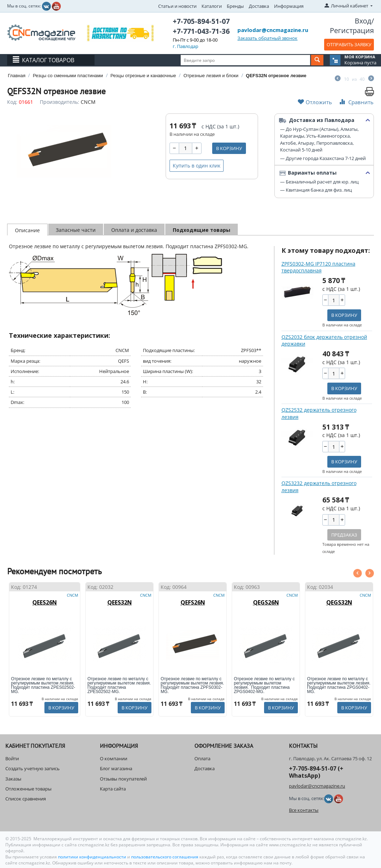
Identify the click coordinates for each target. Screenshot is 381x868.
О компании (114, 758)
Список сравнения (26, 799)
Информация (289, 6)
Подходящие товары (202, 230)
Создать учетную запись (33, 768)
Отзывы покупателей (123, 779)
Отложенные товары (28, 789)
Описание (27, 230)
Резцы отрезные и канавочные (143, 76)
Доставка (259, 6)
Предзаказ (344, 535)
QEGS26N (266, 602)
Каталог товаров (48, 60)
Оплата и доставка (134, 230)
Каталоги (212, 6)
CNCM (88, 102)
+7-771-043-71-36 (201, 31)
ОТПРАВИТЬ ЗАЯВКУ (349, 44)
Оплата (202, 758)
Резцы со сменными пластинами (68, 76)
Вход (363, 21)
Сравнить (356, 102)
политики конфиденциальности (93, 857)
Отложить (315, 102)
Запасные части (76, 230)
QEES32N (120, 602)
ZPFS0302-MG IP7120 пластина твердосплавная (318, 267)
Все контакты (304, 810)
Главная (17, 76)
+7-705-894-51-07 (201, 21)
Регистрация (352, 30)
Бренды (235, 6)
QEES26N (45, 602)
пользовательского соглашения (165, 857)
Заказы (13, 779)
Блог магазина (116, 768)
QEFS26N (193, 602)
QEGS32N (339, 602)
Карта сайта (113, 789)
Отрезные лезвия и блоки (211, 76)
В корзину (229, 148)
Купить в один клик (197, 166)
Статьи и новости (177, 6)
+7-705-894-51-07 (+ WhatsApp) (316, 772)
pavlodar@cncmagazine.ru (273, 30)
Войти (12, 758)
